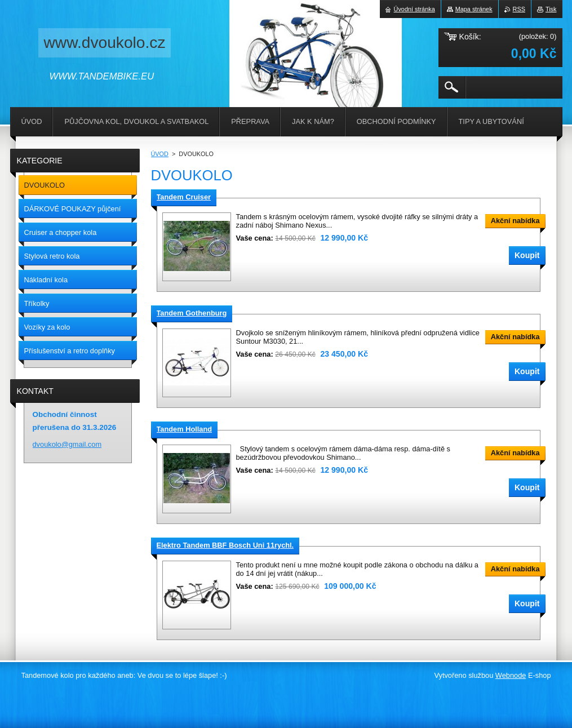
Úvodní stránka (414, 9)
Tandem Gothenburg (192, 313)
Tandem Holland (185, 429)
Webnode (511, 675)
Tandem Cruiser (184, 197)
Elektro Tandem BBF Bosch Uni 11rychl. (225, 545)
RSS (519, 9)
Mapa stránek (474, 9)
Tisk (551, 9)
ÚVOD (160, 154)
